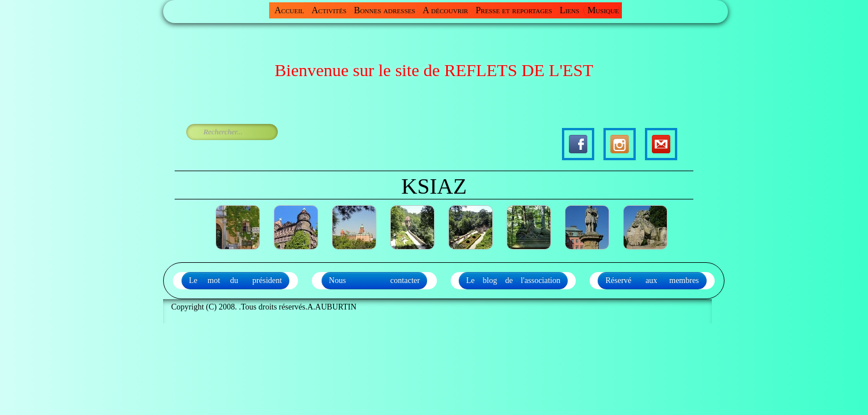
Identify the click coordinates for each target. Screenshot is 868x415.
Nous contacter (375, 280)
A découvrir (445, 10)
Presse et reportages (514, 10)
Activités (329, 10)
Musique (603, 10)
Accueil (289, 10)
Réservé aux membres (652, 280)
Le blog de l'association (514, 280)
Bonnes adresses (384, 10)
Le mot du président (235, 280)
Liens (569, 10)
